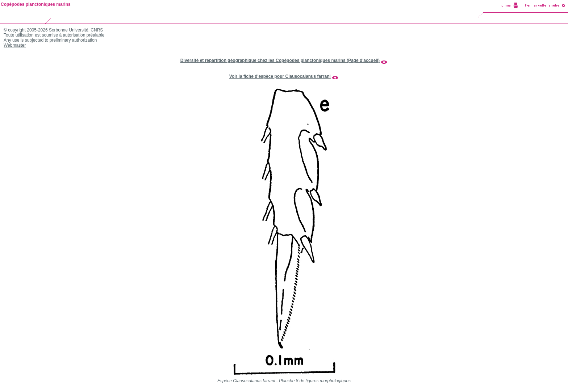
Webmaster (15, 45)
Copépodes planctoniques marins (36, 4)
